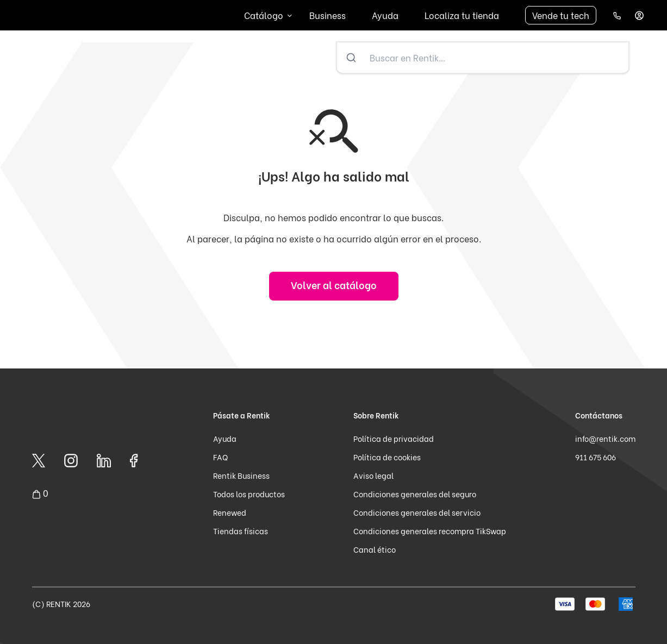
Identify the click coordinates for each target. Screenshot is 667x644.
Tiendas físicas (241, 531)
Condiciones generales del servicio (417, 512)
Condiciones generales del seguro (415, 494)
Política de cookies (387, 457)
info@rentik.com (605, 438)
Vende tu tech (561, 15)
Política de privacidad (394, 438)
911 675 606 (596, 457)
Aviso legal (373, 475)
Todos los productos (249, 494)
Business (328, 15)
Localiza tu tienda (462, 15)
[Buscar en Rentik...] (497, 58)
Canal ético (375, 549)
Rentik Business (241, 475)
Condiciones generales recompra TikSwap (430, 531)
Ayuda (385, 15)
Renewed (230, 512)
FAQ (220, 457)
